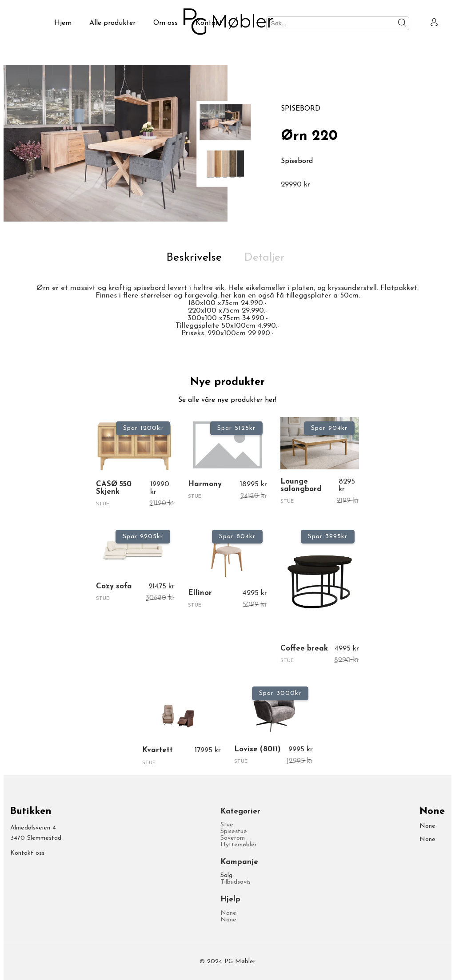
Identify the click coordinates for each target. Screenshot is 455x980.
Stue (227, 825)
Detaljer (264, 258)
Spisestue (234, 831)
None (228, 913)
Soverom (233, 838)
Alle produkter (112, 23)
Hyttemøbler (239, 845)
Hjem (63, 23)
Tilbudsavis (235, 882)
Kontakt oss (27, 853)
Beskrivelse (194, 258)
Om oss (166, 23)
